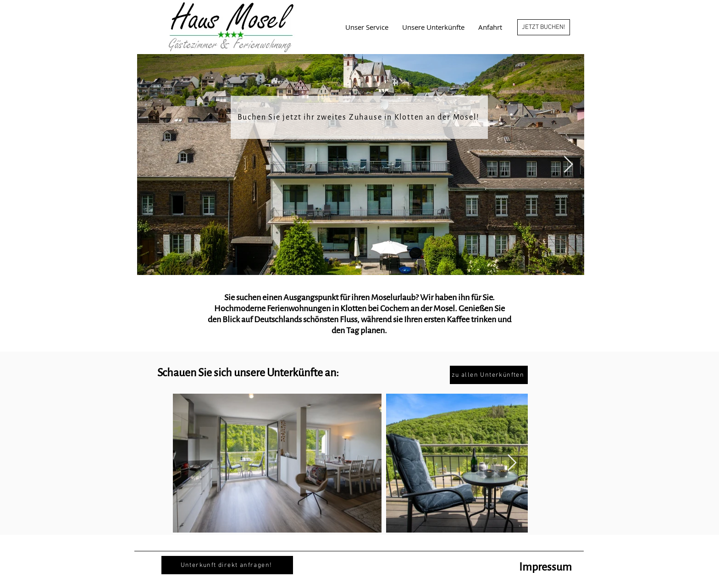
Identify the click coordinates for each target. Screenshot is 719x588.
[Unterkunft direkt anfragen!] (227, 565)
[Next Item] (568, 165)
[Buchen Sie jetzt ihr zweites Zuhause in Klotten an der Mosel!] (359, 117)
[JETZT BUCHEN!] (544, 27)
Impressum (545, 567)
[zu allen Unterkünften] (489, 375)
